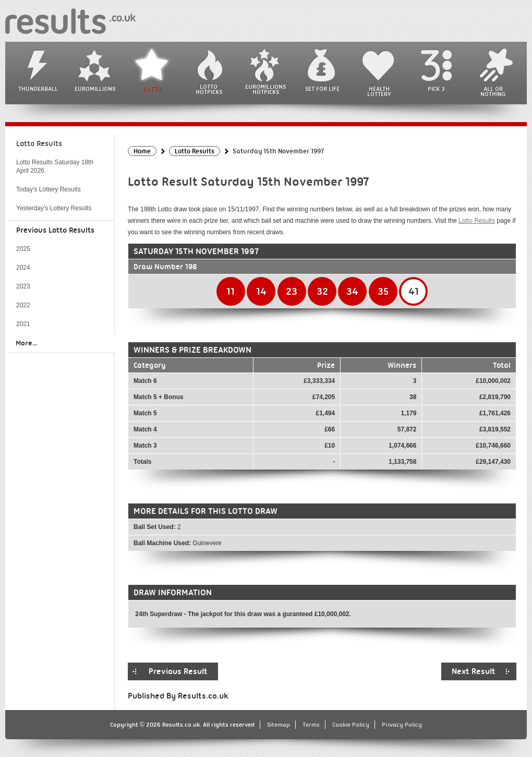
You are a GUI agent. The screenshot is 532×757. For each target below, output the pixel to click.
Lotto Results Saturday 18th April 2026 (55, 166)
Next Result (474, 671)
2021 (23, 324)
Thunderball (38, 89)
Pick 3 (436, 89)
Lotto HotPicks (209, 89)
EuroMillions (95, 89)
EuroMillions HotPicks (265, 89)
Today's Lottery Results (49, 189)
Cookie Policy (351, 725)
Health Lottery (379, 91)
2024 (23, 268)
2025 (23, 249)
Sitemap (279, 725)
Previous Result (178, 671)
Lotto (152, 89)
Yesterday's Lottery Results (54, 208)
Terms (311, 725)
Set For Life (322, 89)
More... (26, 343)
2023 (23, 286)
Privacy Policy (402, 725)
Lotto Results (477, 221)
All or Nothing (493, 91)
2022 (23, 305)
